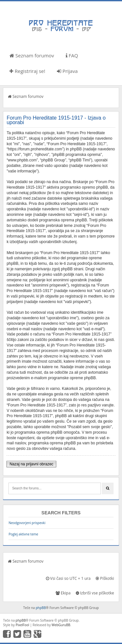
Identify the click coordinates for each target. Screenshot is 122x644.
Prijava (67, 71)
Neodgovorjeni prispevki (27, 523)
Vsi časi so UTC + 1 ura (68, 578)
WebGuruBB (61, 625)
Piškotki (105, 578)
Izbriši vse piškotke (95, 593)
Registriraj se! (27, 71)
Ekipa (63, 593)
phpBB (41, 608)
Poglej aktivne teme (23, 534)
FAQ (72, 55)
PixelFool (22, 625)
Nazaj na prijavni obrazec (31, 464)
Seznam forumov (32, 55)
